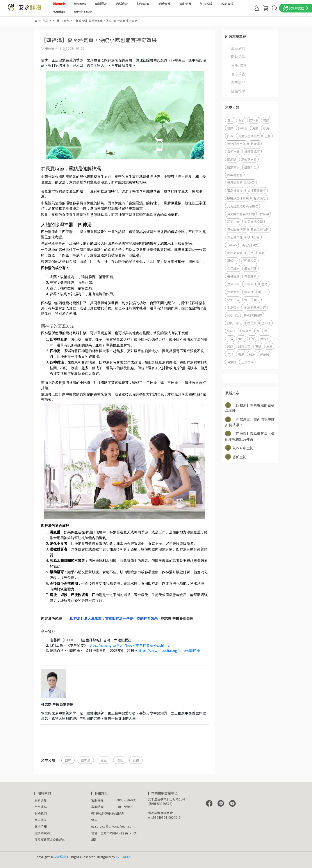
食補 (136, 760)
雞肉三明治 (235, 323)
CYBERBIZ (123, 857)
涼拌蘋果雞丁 (257, 190)
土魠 (267, 136)
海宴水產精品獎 (249, 136)
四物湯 (254, 120)
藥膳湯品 (101, 4)
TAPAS (232, 245)
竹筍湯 (264, 214)
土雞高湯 (247, 362)
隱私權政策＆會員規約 (50, 840)
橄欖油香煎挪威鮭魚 (241, 183)
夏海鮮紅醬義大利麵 (241, 214)
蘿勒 (261, 253)
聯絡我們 (41, 813)
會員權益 (41, 820)
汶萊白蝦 (233, 284)
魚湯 (269, 346)
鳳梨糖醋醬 (235, 175)
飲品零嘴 (227, 4)
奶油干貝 (233, 300)
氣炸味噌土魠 (236, 144)
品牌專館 (59, 12)
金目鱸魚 (233, 268)
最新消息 (238, 48)
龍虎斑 (232, 159)
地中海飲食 (235, 253)
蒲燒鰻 (265, 354)
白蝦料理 (250, 284)
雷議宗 (247, 331)
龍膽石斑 (250, 167)
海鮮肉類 (122, 4)
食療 (230, 128)
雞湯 (241, 354)
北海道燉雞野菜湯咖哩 (242, 206)
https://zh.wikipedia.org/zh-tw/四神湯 (169, 650)
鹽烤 (264, 284)
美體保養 (164, 4)
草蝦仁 (232, 260)
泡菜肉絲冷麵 (253, 221)
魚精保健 (80, 4)
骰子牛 (263, 292)
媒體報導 (238, 91)
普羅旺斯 (250, 276)
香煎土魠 (233, 151)
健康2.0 (232, 331)
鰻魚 (252, 354)
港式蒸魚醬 (249, 159)
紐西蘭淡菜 (249, 260)
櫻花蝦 (252, 323)
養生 (103, 760)
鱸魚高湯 (233, 167)
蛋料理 (266, 323)
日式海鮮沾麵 (236, 229)
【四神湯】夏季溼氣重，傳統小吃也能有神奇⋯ (250, 436)
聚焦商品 (238, 82)
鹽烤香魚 (253, 237)
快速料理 (143, 4)
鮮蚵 (252, 339)
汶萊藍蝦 (233, 292)
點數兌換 (238, 57)
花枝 (250, 253)
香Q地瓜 (233, 315)
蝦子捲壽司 (252, 300)
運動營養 (185, 4)
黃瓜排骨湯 (235, 190)
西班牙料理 (249, 245)
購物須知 (41, 826)
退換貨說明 (42, 833)
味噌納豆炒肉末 (238, 198)
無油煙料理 (235, 237)
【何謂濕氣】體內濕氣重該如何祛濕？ (250, 422)
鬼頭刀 (265, 339)
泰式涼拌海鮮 (260, 229)
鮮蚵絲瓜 (260, 198)
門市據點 (41, 807)
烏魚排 (232, 362)
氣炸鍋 (255, 144)
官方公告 (238, 74)
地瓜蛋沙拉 (235, 307)
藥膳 (266, 120)
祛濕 (266, 128)
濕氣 (120, 760)
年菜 (230, 354)
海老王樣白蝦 (257, 307)
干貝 (230, 339)
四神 (68, 760)
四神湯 (86, 760)
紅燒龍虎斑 (252, 151)
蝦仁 (241, 339)
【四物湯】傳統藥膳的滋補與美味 (250, 408)
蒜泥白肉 (233, 221)
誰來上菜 (244, 346)
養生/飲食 (239, 65)
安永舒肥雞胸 (253, 315)
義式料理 (250, 268)
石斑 (258, 346)
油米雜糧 (206, 4)
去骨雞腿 (233, 276)
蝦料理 (249, 292)
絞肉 (230, 346)
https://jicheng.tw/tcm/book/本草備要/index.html (128, 645)
